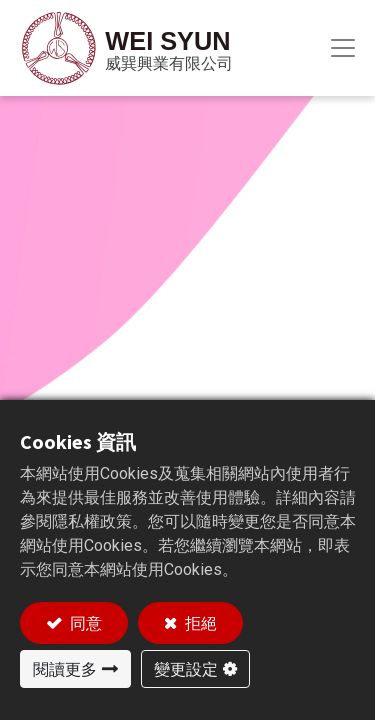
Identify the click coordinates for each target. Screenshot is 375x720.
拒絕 (199, 623)
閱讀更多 (65, 669)
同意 (84, 623)
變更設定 (186, 669)
